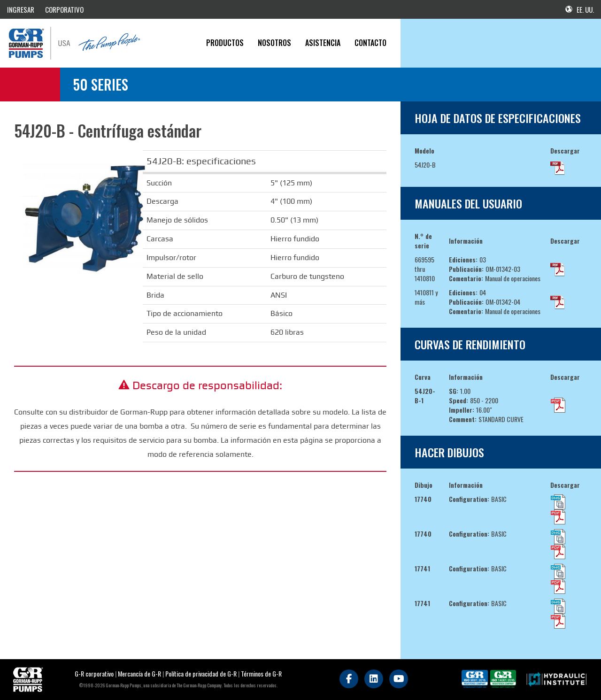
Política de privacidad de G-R (201, 673)
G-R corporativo (94, 673)
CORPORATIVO (64, 9)
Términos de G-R (261, 673)
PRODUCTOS (225, 43)
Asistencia (323, 43)
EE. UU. (580, 9)
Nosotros (274, 43)
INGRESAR (21, 9)
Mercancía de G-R (140, 673)
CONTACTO (370, 43)
